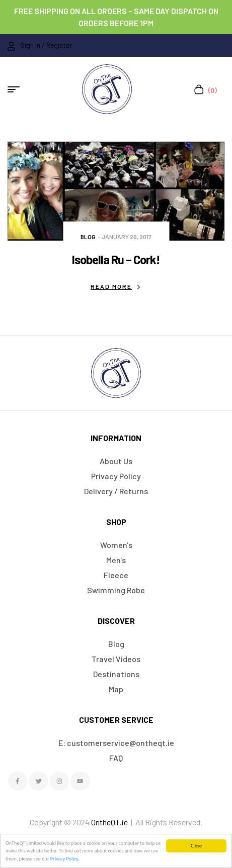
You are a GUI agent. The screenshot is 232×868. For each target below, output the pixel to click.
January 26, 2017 (127, 237)
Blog (88, 237)
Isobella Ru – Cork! (116, 259)
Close (196, 846)
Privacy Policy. (65, 859)
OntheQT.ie (109, 822)
